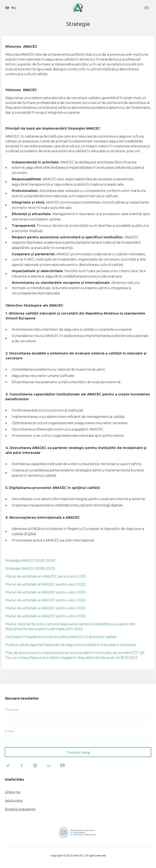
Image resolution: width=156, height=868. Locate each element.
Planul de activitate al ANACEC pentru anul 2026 (45, 616)
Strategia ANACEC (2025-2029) (30, 561)
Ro (14, 8)
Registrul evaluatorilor (20, 809)
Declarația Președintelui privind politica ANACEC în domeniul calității (61, 637)
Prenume (12, 710)
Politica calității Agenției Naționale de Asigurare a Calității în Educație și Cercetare (71, 645)
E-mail (9, 731)
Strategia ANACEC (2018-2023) (30, 568)
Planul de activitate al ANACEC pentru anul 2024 (45, 600)
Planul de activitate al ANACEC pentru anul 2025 (45, 608)
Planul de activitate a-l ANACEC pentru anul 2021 (46, 576)
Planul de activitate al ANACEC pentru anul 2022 (45, 584)
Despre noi (13, 792)
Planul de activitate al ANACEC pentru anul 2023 (45, 592)
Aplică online (14, 801)
